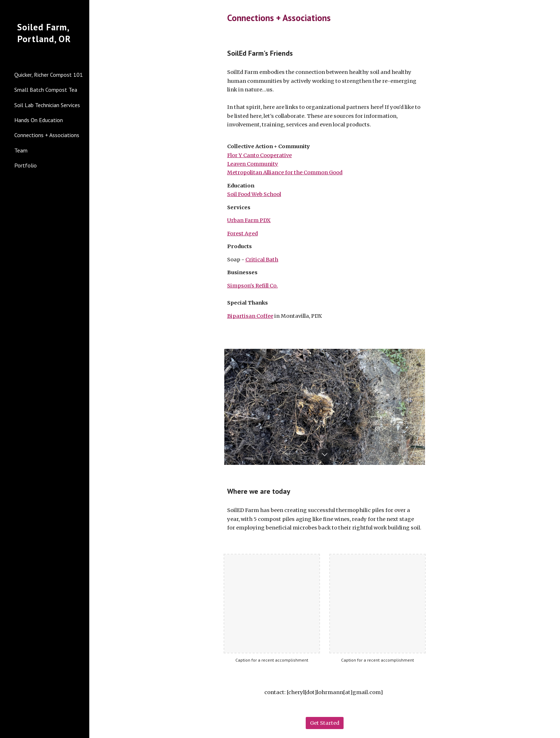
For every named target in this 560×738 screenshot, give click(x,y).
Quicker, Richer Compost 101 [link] (49, 75)
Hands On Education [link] (39, 120)
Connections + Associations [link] (47, 135)
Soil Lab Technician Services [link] (47, 105)
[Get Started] (325, 723)
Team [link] (21, 150)
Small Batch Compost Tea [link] (46, 90)
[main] (325, 18)
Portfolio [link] (26, 165)
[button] (551, 10)
